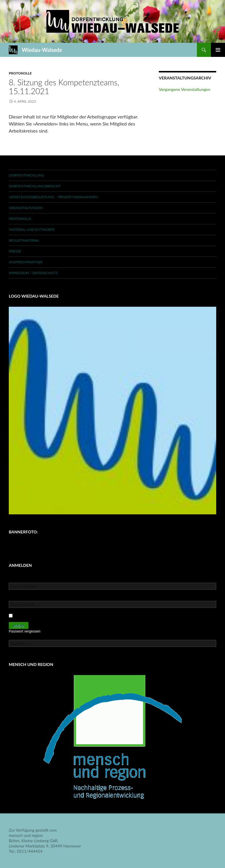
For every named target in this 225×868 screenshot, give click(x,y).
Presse (15, 251)
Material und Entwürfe (32, 229)
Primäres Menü (218, 50)
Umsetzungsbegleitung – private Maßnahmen (53, 197)
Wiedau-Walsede (42, 50)
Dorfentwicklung (27, 175)
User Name (19, 578)
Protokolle (20, 73)
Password (18, 597)
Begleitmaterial (24, 240)
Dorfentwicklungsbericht (35, 186)
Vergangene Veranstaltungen (185, 89)
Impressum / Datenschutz (33, 273)
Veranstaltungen (26, 208)
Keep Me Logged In (33, 615)
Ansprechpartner (26, 262)
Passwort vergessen (25, 631)
